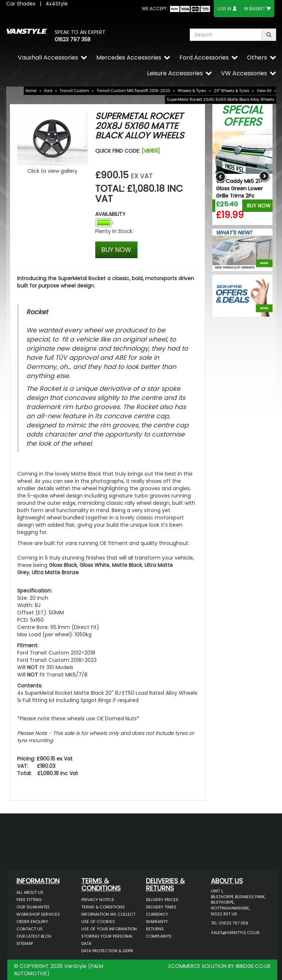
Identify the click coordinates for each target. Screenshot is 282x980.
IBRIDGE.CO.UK (253, 966)
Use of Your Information (109, 929)
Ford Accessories (204, 58)
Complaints (159, 936)
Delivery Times (161, 907)
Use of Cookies (98, 922)
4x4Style (57, 4)
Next (264, 177)
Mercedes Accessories (129, 58)
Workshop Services (38, 914)
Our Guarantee (33, 907)
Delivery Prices (162, 900)
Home (31, 91)
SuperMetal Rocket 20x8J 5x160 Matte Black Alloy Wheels (221, 100)
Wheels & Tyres (192, 91)
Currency (157, 914)
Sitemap (25, 943)
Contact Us (30, 929)
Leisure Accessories (175, 73)
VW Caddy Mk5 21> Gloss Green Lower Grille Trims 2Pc (239, 188)
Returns (155, 929)
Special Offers (242, 116)
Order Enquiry (32, 922)
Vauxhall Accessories (48, 58)
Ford (48, 91)
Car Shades (21, 4)
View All (264, 91)
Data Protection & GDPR (107, 951)
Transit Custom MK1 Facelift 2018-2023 (133, 91)
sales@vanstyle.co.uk (235, 933)
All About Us (30, 892)
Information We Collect (108, 914)
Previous (221, 177)
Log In (224, 9)
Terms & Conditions (103, 907)
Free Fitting (29, 900)
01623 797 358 (73, 39)
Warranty (157, 922)
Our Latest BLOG (34, 936)
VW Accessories (244, 73)
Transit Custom (74, 91)
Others (257, 58)
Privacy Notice (98, 900)
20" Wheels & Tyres (231, 91)
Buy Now (259, 206)
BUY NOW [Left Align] (116, 250)
